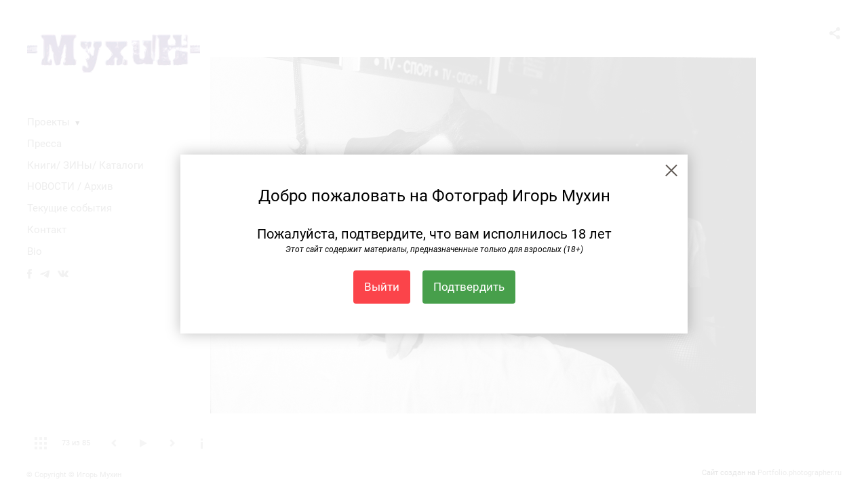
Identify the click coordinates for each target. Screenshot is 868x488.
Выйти (382, 287)
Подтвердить (469, 287)
